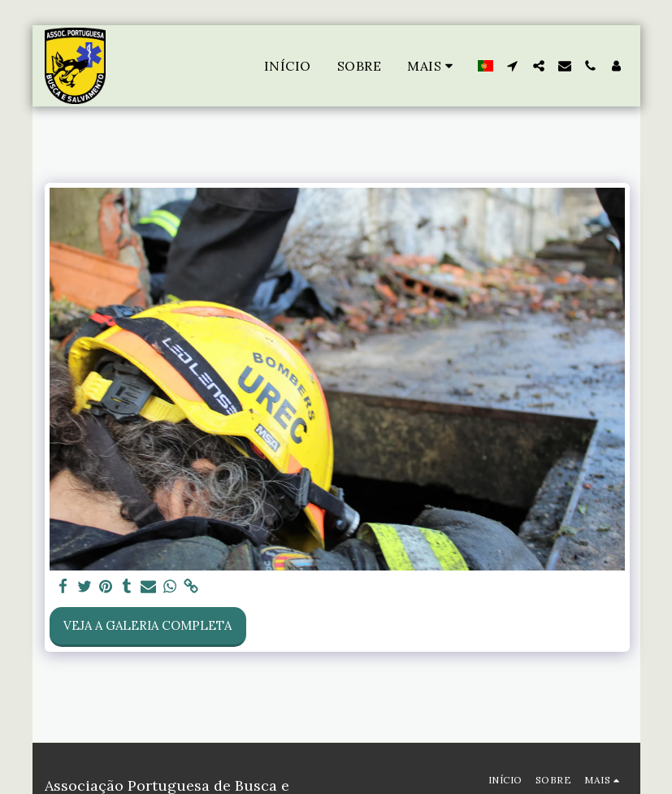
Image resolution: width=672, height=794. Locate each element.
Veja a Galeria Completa (147, 625)
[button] (513, 66)
